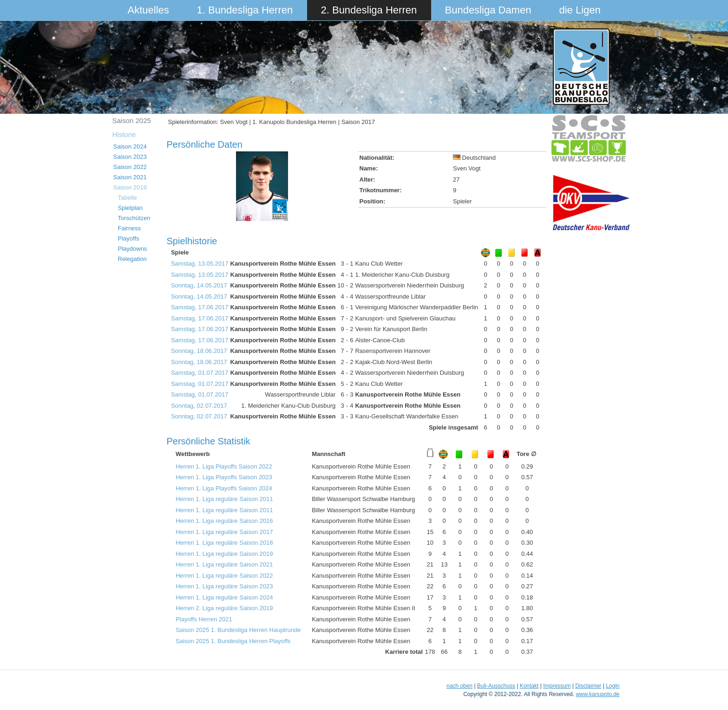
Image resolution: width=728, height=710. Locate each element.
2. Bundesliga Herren (369, 10)
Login (613, 686)
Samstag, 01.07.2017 (200, 373)
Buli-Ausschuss (496, 686)
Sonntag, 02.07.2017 (199, 406)
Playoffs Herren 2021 (204, 619)
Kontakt (529, 686)
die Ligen (580, 10)
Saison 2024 (130, 147)
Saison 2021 (130, 177)
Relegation (132, 259)
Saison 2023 (130, 157)
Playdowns (133, 249)
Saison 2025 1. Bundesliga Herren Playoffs (233, 641)
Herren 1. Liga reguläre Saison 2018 (224, 543)
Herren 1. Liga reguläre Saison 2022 (224, 576)
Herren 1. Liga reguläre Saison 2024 (224, 597)
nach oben (459, 686)
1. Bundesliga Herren (245, 10)
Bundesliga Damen (488, 10)
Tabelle (128, 198)
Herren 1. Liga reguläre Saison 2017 (224, 532)
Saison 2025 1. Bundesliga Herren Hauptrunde (238, 630)
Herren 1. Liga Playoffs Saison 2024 (224, 488)
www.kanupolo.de (597, 694)
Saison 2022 (130, 167)
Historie (124, 134)
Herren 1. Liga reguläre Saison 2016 (224, 521)
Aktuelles (148, 10)
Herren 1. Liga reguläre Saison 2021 (224, 564)
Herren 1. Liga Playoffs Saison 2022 (224, 466)
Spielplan (131, 208)
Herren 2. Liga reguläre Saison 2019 (224, 608)
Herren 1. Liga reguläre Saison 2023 (224, 586)
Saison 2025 (132, 121)
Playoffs (129, 238)
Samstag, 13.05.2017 (200, 264)
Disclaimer (588, 686)
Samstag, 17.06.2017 (200, 307)
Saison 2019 (130, 187)
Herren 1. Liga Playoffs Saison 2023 (224, 477)
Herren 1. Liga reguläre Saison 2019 (224, 554)
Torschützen (134, 218)
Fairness (130, 228)
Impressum (557, 686)
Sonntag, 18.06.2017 (199, 351)
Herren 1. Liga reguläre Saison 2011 (224, 499)
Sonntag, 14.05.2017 (199, 285)
